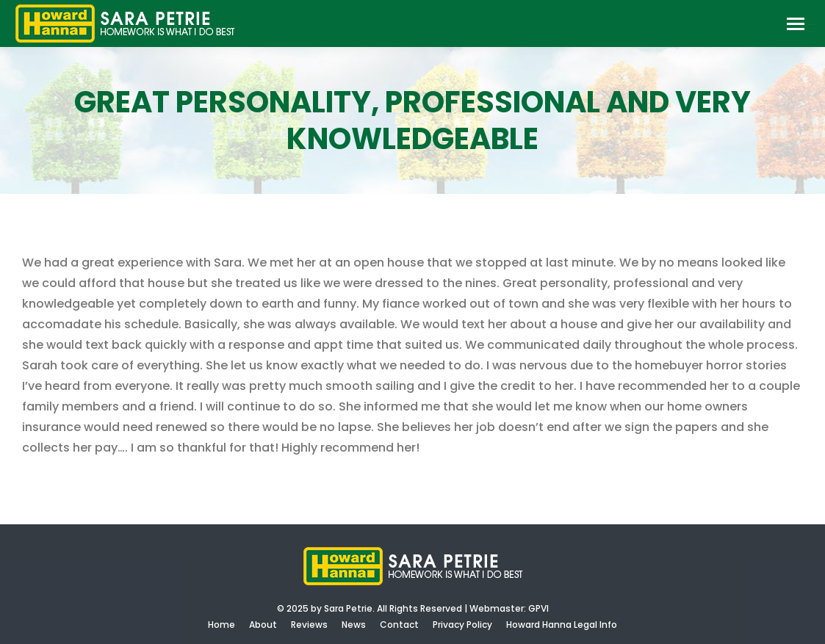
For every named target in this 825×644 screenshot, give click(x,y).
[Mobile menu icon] (796, 24)
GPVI (538, 608)
